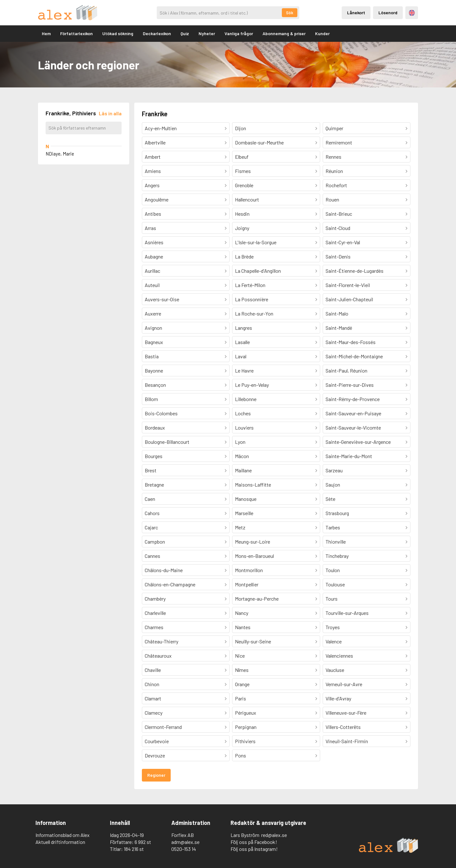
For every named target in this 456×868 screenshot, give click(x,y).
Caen (150, 499)
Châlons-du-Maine (164, 570)
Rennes (333, 157)
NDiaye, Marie (60, 154)
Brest (151, 470)
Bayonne (154, 370)
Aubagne (154, 256)
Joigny (242, 228)
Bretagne (154, 485)
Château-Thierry (161, 641)
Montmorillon (249, 570)
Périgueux (246, 713)
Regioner (156, 775)
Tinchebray (337, 556)
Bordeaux (155, 428)
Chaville (153, 670)
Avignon (153, 328)
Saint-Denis (338, 256)
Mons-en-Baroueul (254, 556)
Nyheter (207, 33)
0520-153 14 (184, 849)
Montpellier (247, 584)
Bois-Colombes (161, 413)
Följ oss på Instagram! (254, 849)
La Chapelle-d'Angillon (258, 271)
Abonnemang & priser (284, 33)
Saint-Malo (337, 313)
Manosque (246, 499)
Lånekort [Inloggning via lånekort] (356, 13)
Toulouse (335, 584)
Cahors (152, 513)
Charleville (155, 613)
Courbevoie (157, 741)
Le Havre (244, 370)
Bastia (152, 356)
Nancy (242, 613)
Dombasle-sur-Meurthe (259, 142)
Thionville (336, 542)
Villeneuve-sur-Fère (346, 713)
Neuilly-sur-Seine (253, 641)
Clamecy (154, 713)
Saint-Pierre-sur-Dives (350, 385)
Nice (240, 656)
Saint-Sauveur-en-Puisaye (353, 413)
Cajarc (151, 527)
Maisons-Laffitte (253, 485)
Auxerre (153, 313)
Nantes (243, 627)
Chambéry (155, 599)
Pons (241, 755)
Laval (241, 356)
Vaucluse (335, 670)
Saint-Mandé (339, 328)
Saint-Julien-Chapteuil (349, 299)
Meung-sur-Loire (253, 542)
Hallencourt (247, 199)
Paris (241, 698)
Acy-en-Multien (161, 128)
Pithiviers (245, 741)
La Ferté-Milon (250, 285)
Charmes (154, 627)
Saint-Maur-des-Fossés (351, 342)
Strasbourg (337, 513)
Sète (330, 499)
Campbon (155, 542)
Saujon (333, 485)
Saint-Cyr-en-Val (343, 242)
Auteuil (152, 285)
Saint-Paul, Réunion (346, 370)
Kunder (322, 33)
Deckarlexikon (157, 33)
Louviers (244, 428)
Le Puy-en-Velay (252, 385)
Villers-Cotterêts (343, 727)
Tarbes (333, 527)
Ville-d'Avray (338, 698)
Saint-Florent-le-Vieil (348, 285)
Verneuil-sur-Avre (344, 684)
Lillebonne (246, 399)
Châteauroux (158, 656)
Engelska (412, 13)
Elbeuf (242, 157)
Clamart (153, 698)
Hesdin (242, 214)
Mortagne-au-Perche (257, 599)
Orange (242, 684)
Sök (290, 13)
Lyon (240, 442)
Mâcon (242, 456)
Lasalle (242, 342)
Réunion (334, 171)
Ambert (153, 157)
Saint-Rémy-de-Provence (353, 399)
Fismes (243, 171)
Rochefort (336, 185)
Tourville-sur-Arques (347, 613)
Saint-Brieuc (339, 214)
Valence (334, 641)
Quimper (334, 128)
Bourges (154, 456)
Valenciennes (339, 656)
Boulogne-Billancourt (167, 442)
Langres (244, 328)
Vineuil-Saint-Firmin (347, 741)
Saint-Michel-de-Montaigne (354, 356)
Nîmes (242, 670)
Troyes (333, 627)
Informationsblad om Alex (63, 835)
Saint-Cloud (338, 228)
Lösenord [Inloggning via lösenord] (388, 13)
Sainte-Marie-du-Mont (349, 456)
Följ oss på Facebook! (254, 842)
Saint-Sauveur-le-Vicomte (353, 428)
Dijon (241, 128)
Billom (151, 399)
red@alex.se (274, 835)
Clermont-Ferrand (163, 727)
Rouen (332, 199)
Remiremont (339, 142)
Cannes (152, 556)
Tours (332, 599)
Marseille (244, 513)
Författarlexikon (76, 33)
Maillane (243, 470)
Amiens (153, 171)
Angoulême (157, 199)
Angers (152, 185)
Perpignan (246, 727)
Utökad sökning (118, 33)
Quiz (185, 33)
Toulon (333, 570)
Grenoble (244, 185)
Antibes (153, 214)
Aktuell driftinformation (60, 842)
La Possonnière (252, 299)
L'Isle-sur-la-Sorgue (256, 242)
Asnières (154, 242)
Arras (150, 228)
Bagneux (154, 342)
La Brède (244, 256)
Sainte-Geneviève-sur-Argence (358, 442)
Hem (46, 33)
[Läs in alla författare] (110, 113)
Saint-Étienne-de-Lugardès (355, 271)
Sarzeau (334, 470)
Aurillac (152, 271)
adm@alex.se (185, 842)
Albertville (155, 142)
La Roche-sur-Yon (254, 313)
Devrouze (155, 755)
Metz (240, 527)
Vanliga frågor (239, 33)
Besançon (155, 385)
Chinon (152, 684)
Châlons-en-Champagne (170, 584)
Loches (243, 413)
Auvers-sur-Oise (162, 299)
